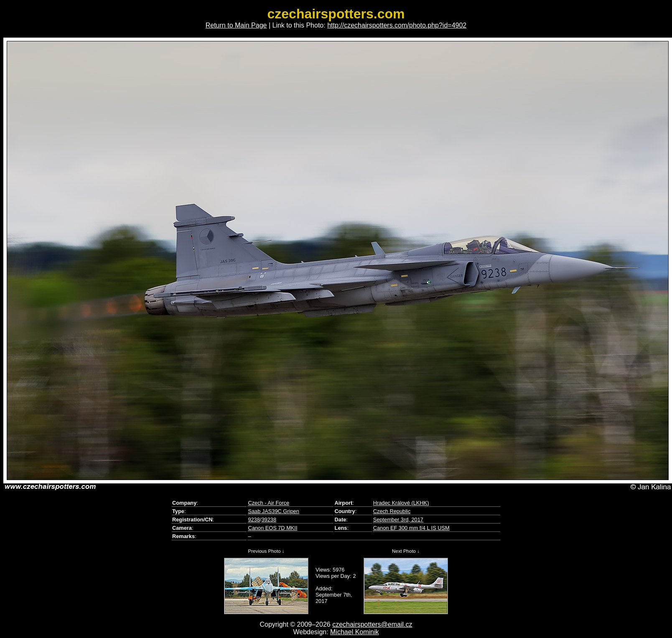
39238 (269, 520)
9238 (254, 520)
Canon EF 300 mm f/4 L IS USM (411, 528)
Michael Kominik (354, 632)
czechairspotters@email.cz (372, 624)
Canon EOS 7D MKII (272, 528)
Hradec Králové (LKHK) (401, 503)
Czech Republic (392, 511)
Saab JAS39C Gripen (273, 511)
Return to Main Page (236, 25)
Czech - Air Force (269, 503)
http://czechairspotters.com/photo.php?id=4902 (397, 25)
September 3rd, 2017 (398, 520)
